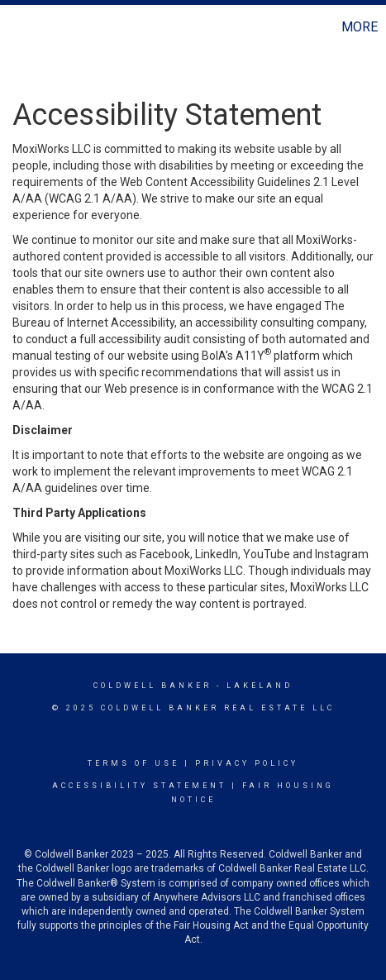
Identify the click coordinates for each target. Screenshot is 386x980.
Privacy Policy (247, 763)
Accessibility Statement (139, 786)
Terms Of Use (133, 763)
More (360, 27)
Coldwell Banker (152, 686)
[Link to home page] (15, 27)
